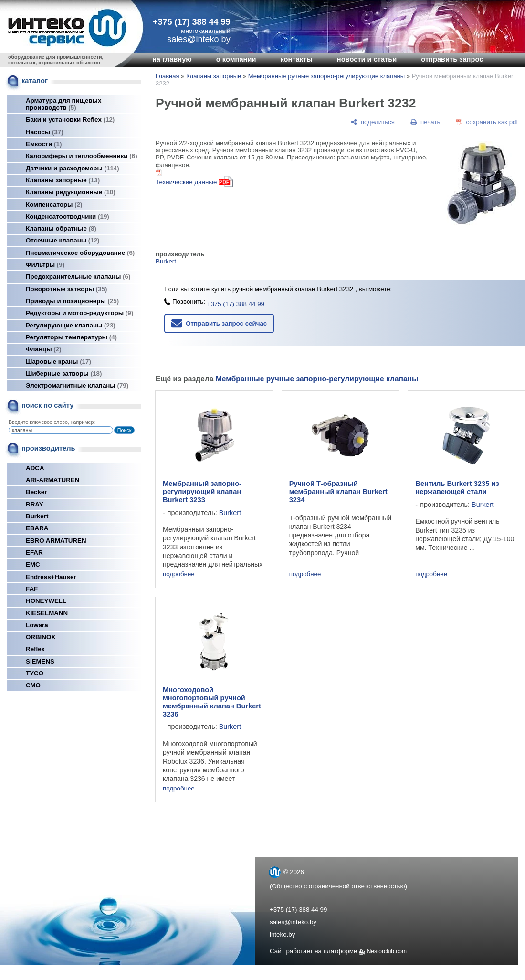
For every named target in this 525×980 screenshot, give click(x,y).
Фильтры (45, 265)
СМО (33, 685)
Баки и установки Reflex (70, 120)
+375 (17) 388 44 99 (192, 22)
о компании (236, 59)
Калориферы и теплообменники (82, 156)
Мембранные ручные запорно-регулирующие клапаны (326, 76)
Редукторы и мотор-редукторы (79, 313)
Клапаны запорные (63, 180)
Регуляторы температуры (71, 337)
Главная (167, 76)
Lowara (37, 625)
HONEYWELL (46, 601)
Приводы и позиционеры (72, 301)
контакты (296, 59)
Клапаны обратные (61, 228)
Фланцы (44, 349)
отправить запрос (452, 59)
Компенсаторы (54, 205)
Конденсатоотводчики (68, 216)
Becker (36, 492)
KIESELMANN (47, 613)
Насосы (45, 132)
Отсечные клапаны (63, 240)
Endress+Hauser (51, 577)
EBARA (37, 528)
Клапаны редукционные (71, 192)
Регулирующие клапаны (71, 325)
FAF (32, 589)
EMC (33, 564)
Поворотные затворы (66, 289)
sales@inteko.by (293, 922)
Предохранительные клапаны (78, 277)
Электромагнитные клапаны (77, 385)
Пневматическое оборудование (80, 253)
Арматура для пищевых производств (63, 104)
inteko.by (282, 934)
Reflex (35, 649)
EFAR (34, 553)
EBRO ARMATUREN (56, 541)
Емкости (44, 144)
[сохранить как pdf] (487, 122)
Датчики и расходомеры (73, 168)
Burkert (37, 516)
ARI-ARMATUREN (52, 480)
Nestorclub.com (387, 951)
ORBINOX (41, 637)
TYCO (35, 673)
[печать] (426, 122)
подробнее (179, 574)
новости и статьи (367, 59)
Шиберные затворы (64, 374)
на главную (172, 59)
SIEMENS (40, 661)
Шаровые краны (58, 362)
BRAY (35, 504)
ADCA (35, 468)
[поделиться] (373, 122)
